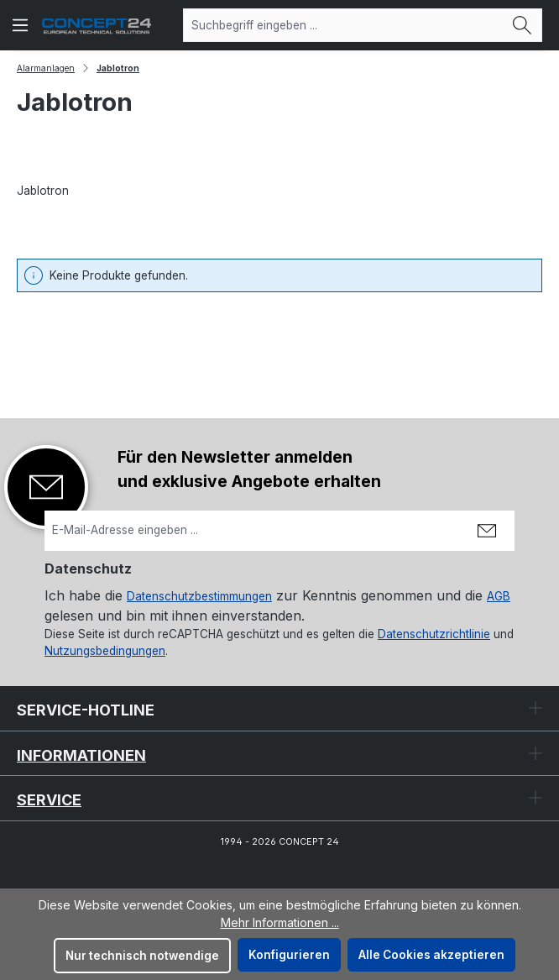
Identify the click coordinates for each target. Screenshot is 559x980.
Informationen (81, 755)
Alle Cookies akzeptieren (431, 955)
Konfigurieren (289, 955)
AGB (499, 596)
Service (49, 800)
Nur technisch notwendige (142, 956)
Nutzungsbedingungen (105, 651)
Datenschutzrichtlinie (434, 634)
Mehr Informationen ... (280, 922)
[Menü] (20, 25)
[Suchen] (522, 25)
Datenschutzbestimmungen (199, 596)
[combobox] (343, 25)
